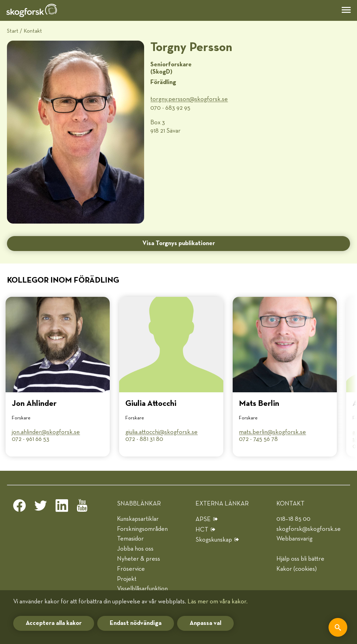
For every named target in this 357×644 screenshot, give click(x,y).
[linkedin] (62, 508)
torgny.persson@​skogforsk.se (189, 99)
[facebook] (19, 508)
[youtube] (83, 508)
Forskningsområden (142, 529)
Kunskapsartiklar (138, 519)
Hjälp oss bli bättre (300, 559)
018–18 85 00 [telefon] (293, 519)
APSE (203, 519)
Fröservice (131, 569)
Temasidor (130, 539)
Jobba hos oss (135, 549)
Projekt (127, 579)
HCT (202, 530)
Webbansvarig (294, 539)
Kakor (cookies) (297, 569)
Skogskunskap (214, 540)
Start (13, 31)
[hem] (32, 10)
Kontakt (33, 31)
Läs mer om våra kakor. (218, 602)
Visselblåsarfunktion (142, 589)
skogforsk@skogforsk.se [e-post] (309, 529)
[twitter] (41, 508)
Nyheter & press (139, 559)
